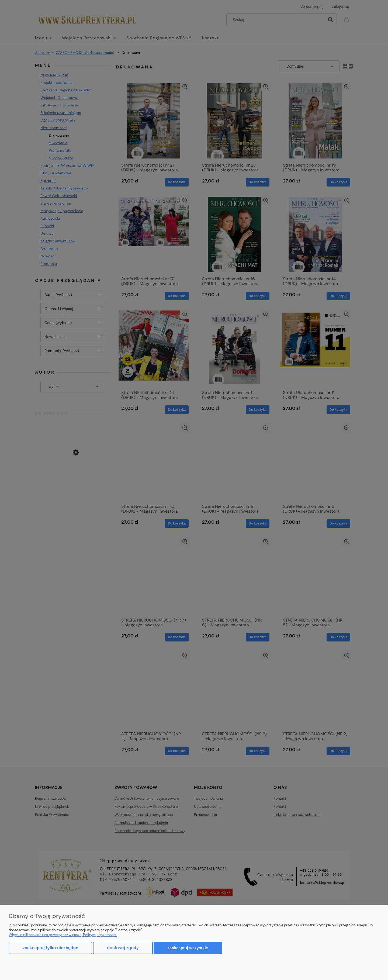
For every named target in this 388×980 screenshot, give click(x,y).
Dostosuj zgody (123, 948)
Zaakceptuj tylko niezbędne (50, 948)
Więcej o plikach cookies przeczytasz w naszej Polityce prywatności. (63, 935)
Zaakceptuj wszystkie (188, 948)
